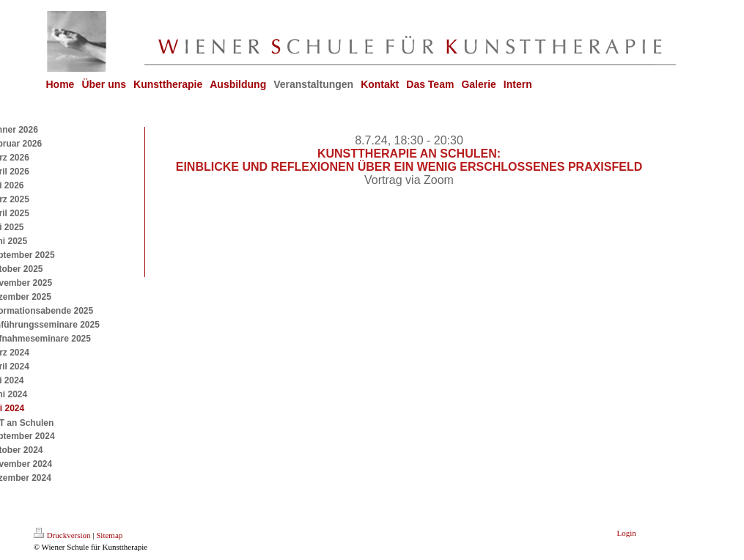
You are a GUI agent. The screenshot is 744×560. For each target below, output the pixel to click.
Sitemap (109, 535)
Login (627, 533)
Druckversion (62, 535)
